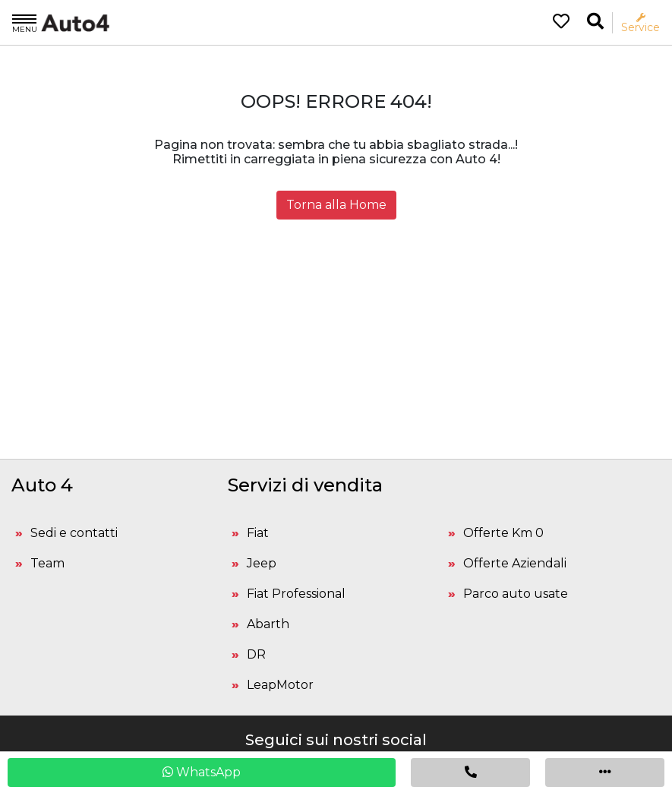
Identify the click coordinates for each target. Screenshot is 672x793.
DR (256, 654)
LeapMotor (280, 685)
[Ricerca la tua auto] (595, 22)
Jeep (262, 563)
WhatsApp (202, 772)
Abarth (268, 624)
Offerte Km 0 (503, 533)
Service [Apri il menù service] (640, 23)
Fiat (258, 533)
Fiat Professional (296, 594)
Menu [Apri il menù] (25, 23)
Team (47, 563)
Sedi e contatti (74, 533)
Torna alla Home (336, 205)
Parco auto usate (516, 594)
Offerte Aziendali (515, 563)
